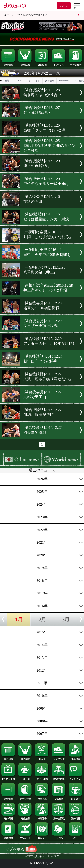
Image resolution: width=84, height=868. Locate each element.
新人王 (42, 758)
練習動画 (42, 64)
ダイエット (34, 81)
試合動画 (8, 798)
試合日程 (8, 64)
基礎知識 (8, 837)
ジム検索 (59, 798)
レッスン (59, 837)
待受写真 (42, 798)
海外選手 (42, 817)
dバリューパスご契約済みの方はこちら (26, 15)
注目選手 (75, 798)
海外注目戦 (59, 817)
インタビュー (75, 778)
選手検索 (75, 758)
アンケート (25, 837)
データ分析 (75, 64)
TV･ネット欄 (8, 778)
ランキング (59, 64)
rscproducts (64, 81)
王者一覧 (25, 778)
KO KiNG (19, 81)
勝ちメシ (42, 837)
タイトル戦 (42, 778)
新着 (7, 81)
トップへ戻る (19, 849)
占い (75, 837)
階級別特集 (59, 778)
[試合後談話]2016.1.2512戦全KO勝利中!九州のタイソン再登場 (49, 146)
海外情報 (75, 817)
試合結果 (25, 64)
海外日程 (8, 817)
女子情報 (50, 81)
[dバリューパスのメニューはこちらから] (77, 6)
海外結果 (25, 817)
